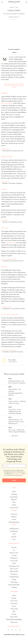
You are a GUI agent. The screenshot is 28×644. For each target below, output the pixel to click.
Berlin (14, 492)
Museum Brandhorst (7, 103)
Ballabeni (4, 93)
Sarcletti (4, 267)
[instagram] (12, 630)
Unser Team (14, 601)
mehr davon (15, 436)
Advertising (14, 609)
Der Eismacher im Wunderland (9, 350)
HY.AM (23, 635)
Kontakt (14, 598)
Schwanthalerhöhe (14, 585)
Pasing (14, 579)
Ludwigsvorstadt (14, 566)
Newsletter (14, 603)
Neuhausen (14, 574)
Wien (14, 502)
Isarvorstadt (14, 561)
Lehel (14, 563)
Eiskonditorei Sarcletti (7, 307)
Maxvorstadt (14, 569)
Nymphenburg (14, 577)
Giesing (14, 555)
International (14, 508)
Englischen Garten (11, 243)
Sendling (14, 587)
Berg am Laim (14, 553)
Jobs (14, 611)
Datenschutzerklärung (17, 473)
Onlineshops (14, 531)
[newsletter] (20, 630)
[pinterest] (16, 630)
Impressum (14, 622)
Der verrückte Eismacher (10, 314)
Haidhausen (14, 558)
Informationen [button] (14, 592)
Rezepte (14, 537)
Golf (14, 534)
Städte (14, 488)
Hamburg (14, 494)
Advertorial (14, 20)
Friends (14, 614)
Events (14, 606)
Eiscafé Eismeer (6, 220)
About (14, 595)
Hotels (14, 519)
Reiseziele (14, 514)
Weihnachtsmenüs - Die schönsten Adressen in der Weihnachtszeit (16, 422)
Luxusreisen (14, 510)
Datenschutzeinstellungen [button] (14, 619)
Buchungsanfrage (14, 522)
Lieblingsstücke (14, 529)
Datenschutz (14, 617)
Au (14, 550)
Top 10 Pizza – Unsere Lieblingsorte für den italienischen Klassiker (15, 411)
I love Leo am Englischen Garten (9, 259)
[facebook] (8, 630)
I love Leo (5, 228)
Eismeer (4, 189)
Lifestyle (14, 525)
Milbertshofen (14, 571)
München (14, 500)
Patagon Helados (7, 157)
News (14, 539)
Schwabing (14, 582)
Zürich (14, 505)
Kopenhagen (14, 497)
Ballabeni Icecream (6, 149)
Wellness (14, 517)
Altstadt (14, 547)
